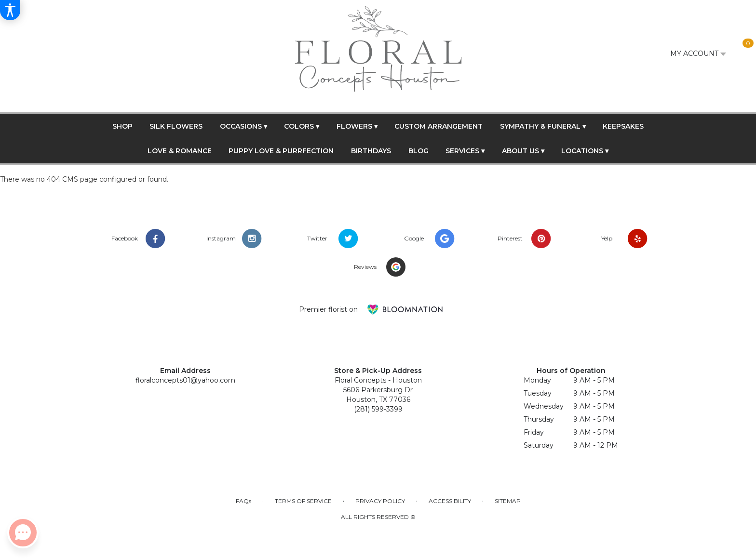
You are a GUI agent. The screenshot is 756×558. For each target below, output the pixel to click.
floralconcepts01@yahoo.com (185, 380)
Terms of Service (303, 501)
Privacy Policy (380, 501)
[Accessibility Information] (10, 10)
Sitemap (508, 501)
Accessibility (450, 501)
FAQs (243, 501)
